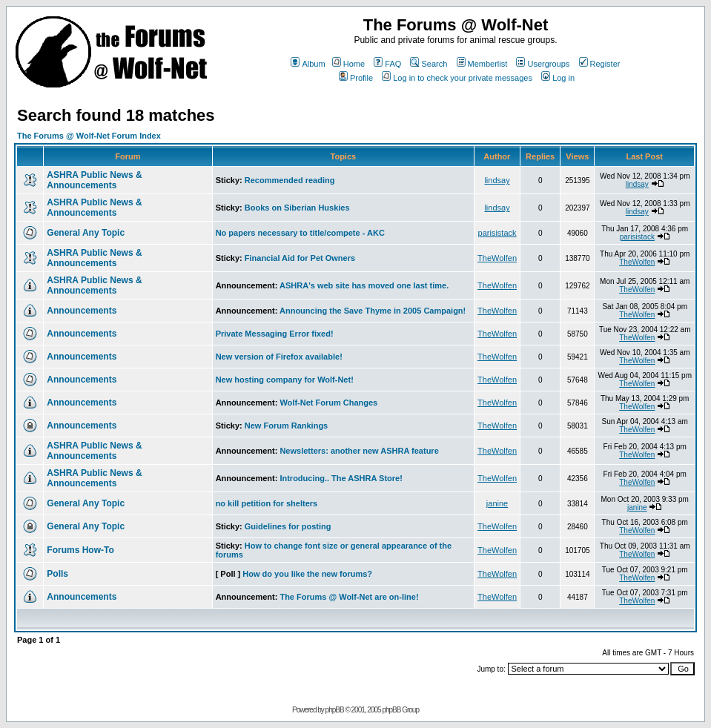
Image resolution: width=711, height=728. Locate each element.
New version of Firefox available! (279, 357)
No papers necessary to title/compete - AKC (300, 233)
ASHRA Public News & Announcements (94, 180)
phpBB (335, 710)
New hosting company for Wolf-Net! (285, 380)
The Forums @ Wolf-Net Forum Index (89, 136)
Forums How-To (80, 550)
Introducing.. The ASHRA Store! (341, 478)
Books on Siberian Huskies (297, 208)
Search (429, 64)
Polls (57, 574)
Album (308, 64)
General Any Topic (86, 233)
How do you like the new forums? (307, 574)
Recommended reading (290, 180)
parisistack (497, 233)
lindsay (497, 180)
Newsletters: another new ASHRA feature (359, 451)
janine (497, 503)
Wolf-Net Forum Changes (328, 403)
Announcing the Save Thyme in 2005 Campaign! (373, 311)
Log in (558, 78)
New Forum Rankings (286, 426)
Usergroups (543, 64)
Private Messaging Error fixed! (275, 334)
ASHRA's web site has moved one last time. (364, 285)
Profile (356, 78)
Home (348, 64)
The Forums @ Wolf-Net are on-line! (349, 597)
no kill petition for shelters (267, 503)
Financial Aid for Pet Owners (300, 258)
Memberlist (482, 64)
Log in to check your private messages (457, 78)
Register (600, 64)
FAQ (387, 64)
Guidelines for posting (288, 526)
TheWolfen (497, 258)
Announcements (82, 311)
